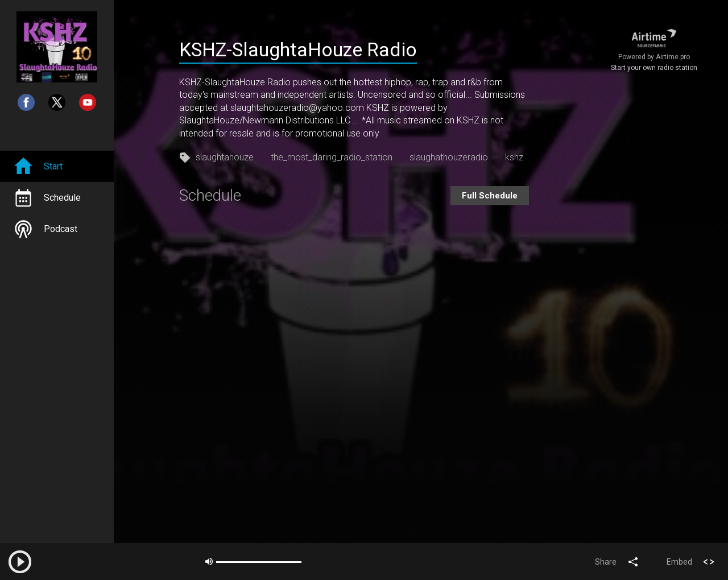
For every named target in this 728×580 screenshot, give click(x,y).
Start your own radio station (654, 68)
